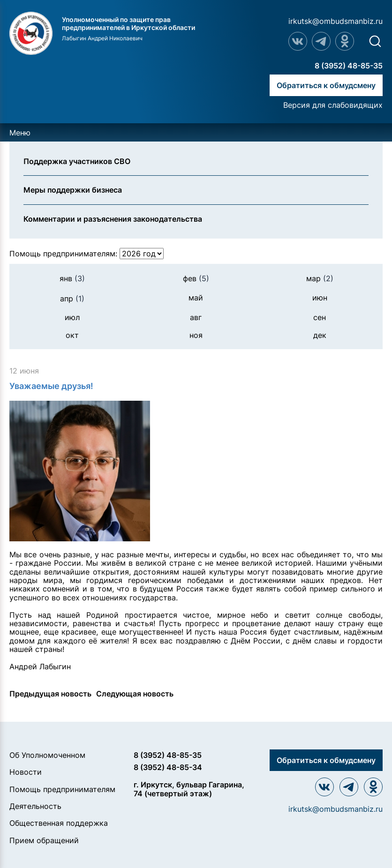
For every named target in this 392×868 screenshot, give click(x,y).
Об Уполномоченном (47, 755)
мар (320, 278)
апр (72, 299)
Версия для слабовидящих (333, 105)
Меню (20, 133)
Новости (26, 772)
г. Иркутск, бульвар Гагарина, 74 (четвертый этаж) (189, 789)
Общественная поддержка (59, 823)
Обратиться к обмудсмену (326, 85)
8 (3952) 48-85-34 (168, 767)
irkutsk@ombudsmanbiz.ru (335, 21)
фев (196, 278)
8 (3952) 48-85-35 (349, 66)
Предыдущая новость (50, 694)
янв (72, 278)
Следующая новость (135, 694)
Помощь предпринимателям (62, 789)
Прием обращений (44, 840)
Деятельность (35, 806)
